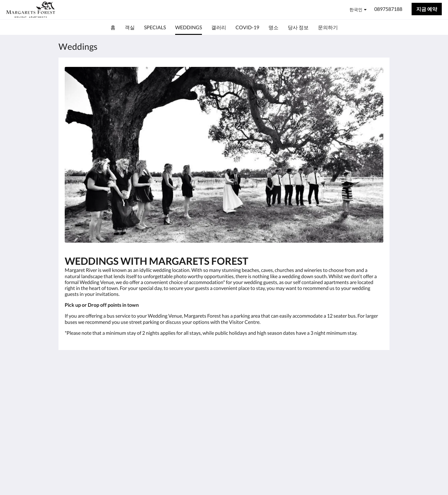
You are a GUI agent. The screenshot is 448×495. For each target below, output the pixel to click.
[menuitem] (113, 27)
